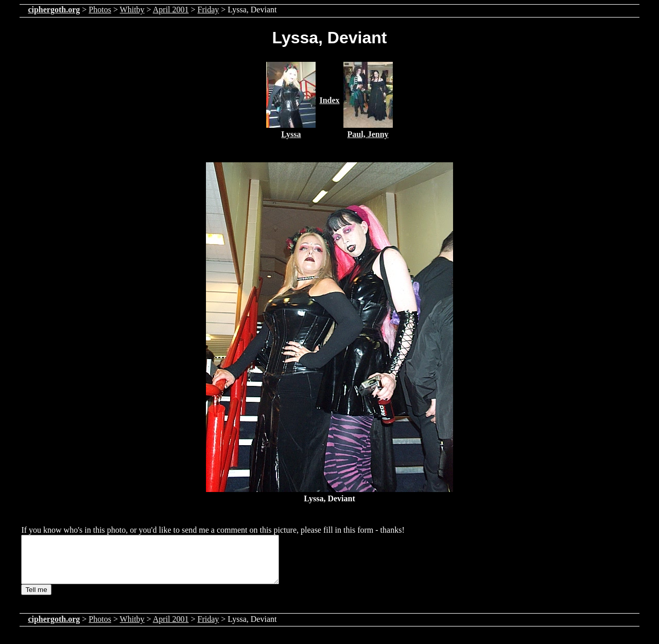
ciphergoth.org (54, 10)
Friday (209, 10)
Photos (100, 10)
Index (329, 100)
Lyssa (291, 134)
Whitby (132, 10)
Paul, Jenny (368, 134)
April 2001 (171, 10)
